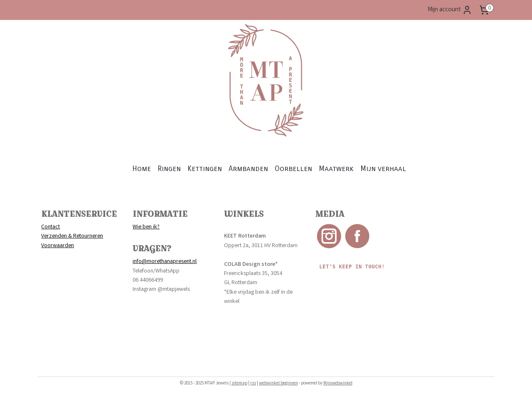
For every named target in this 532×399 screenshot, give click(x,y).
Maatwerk (336, 169)
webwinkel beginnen (278, 384)
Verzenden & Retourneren (72, 236)
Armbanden (248, 169)
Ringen (169, 169)
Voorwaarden (58, 246)
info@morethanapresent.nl (165, 262)
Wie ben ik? (146, 227)
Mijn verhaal (383, 169)
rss (253, 384)
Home (142, 169)
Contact (50, 227)
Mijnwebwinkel (338, 384)
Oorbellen (293, 169)
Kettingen (205, 169)
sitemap (239, 384)
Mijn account (450, 10)
